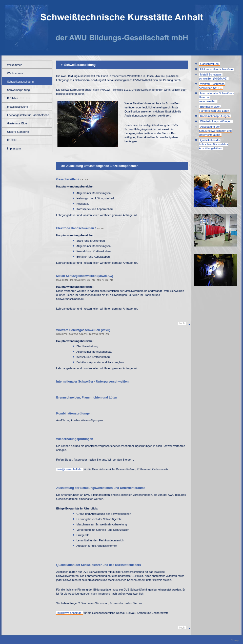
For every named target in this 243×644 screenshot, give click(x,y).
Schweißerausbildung (20, 82)
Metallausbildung (18, 107)
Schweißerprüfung (18, 90)
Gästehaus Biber (17, 123)
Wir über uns (15, 73)
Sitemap (235, 640)
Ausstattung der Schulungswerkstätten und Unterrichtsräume (215, 131)
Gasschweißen (209, 64)
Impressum (14, 148)
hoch (182, 323)
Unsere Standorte (18, 132)
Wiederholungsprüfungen (216, 121)
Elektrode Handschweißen (216, 69)
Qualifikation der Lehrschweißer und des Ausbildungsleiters (213, 144)
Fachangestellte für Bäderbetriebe (28, 115)
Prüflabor (13, 98)
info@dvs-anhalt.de (69, 469)
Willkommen (15, 65)
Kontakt (12, 140)
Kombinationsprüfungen (215, 116)
